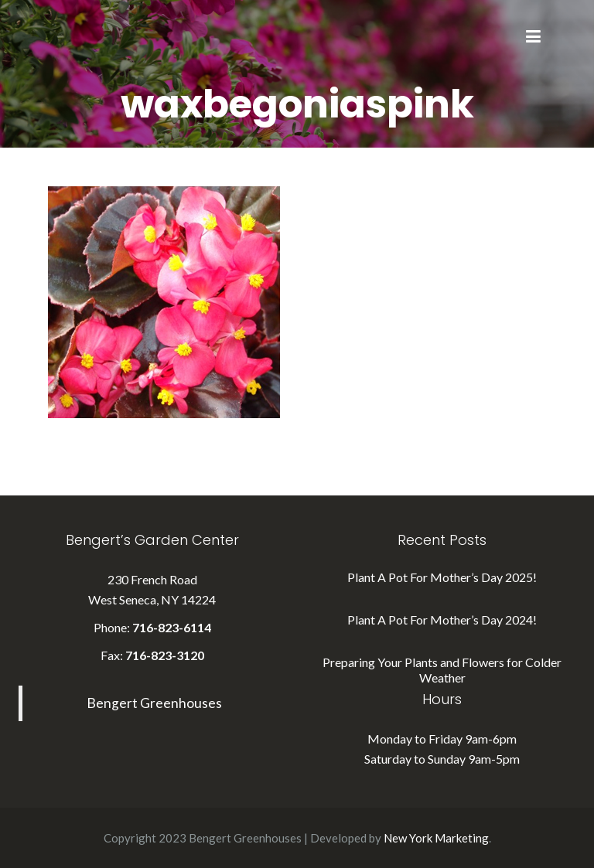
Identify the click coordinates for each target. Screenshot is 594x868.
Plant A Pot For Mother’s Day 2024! (442, 620)
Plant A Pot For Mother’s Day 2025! (442, 577)
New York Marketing (436, 838)
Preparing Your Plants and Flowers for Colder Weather (442, 670)
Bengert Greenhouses (154, 703)
